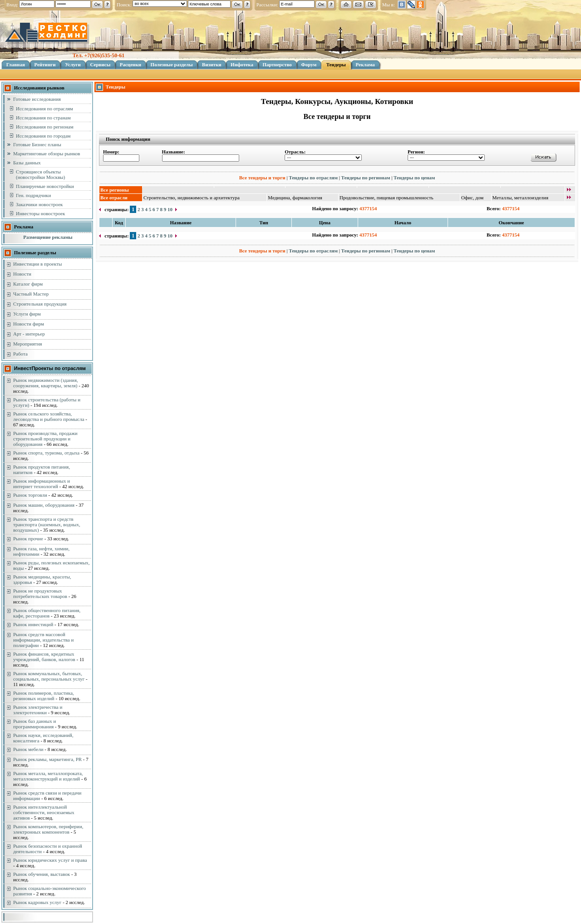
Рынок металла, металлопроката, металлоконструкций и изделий (48, 776)
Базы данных (27, 163)
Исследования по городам (43, 136)
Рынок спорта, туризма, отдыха (46, 453)
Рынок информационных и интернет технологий (42, 484)
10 (170, 209)
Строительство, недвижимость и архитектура (192, 198)
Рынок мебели (28, 749)
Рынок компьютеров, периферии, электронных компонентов (48, 829)
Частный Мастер (31, 294)
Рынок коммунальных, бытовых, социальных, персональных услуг (49, 676)
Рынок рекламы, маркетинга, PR (47, 759)
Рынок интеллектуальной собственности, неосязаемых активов (44, 812)
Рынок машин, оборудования (44, 505)
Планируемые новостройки (45, 186)
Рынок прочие (28, 539)
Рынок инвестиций (33, 624)
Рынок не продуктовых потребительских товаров (40, 593)
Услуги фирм (27, 314)
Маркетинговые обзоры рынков (47, 153)
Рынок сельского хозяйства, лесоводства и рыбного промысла (49, 416)
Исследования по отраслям (44, 109)
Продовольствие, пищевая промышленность (387, 198)
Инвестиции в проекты (37, 264)
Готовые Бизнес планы (37, 144)
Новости (22, 274)
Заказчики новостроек (39, 204)
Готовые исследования (37, 99)
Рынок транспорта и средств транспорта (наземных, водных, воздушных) (47, 524)
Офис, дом (472, 198)
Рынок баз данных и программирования (34, 724)
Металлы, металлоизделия (521, 198)
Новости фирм (29, 324)
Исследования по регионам (45, 127)
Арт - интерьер (29, 334)
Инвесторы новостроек (40, 213)
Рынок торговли (30, 495)
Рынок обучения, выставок (42, 874)
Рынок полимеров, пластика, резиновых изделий (44, 696)
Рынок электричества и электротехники (38, 710)
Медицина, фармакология (295, 198)
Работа (20, 354)
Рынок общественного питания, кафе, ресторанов (47, 613)
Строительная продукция (40, 304)
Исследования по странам (43, 118)
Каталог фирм (28, 284)
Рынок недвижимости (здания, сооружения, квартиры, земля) (46, 383)
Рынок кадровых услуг (37, 902)
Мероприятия (28, 344)
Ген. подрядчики (33, 195)
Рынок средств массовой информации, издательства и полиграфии (43, 640)
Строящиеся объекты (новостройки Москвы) (40, 174)
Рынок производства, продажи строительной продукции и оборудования (45, 439)
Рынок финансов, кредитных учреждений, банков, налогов (44, 657)
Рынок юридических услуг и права (50, 860)
